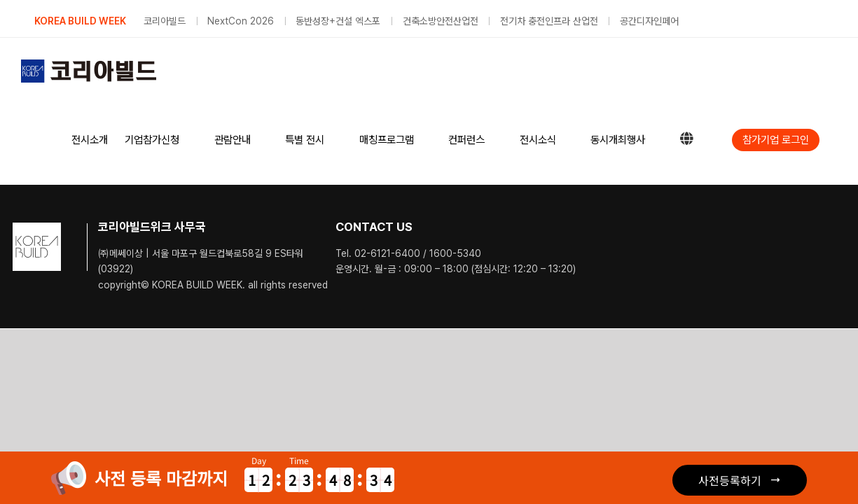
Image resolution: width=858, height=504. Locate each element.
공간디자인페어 (649, 21)
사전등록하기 (730, 480)
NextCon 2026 (241, 21)
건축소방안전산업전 (441, 21)
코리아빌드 (165, 21)
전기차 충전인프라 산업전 (549, 21)
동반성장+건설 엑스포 (338, 21)
